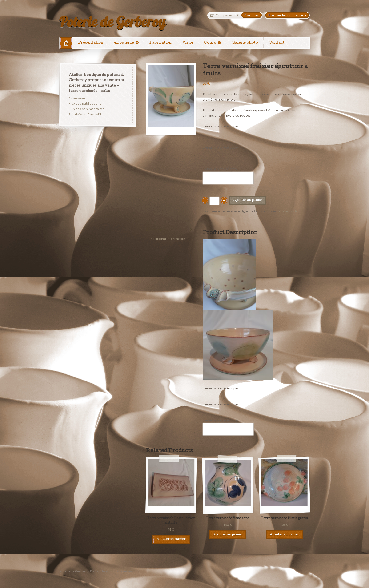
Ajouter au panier (248, 200)
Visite (188, 43)
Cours (210, 43)
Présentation (91, 43)
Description (159, 229)
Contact (277, 43)
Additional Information (168, 239)
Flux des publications (85, 104)
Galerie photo (245, 43)
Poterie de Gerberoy (112, 22)
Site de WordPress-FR (85, 114)
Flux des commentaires (87, 109)
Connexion (77, 98)
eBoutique (124, 43)
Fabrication (160, 43)
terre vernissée (288, 211)
